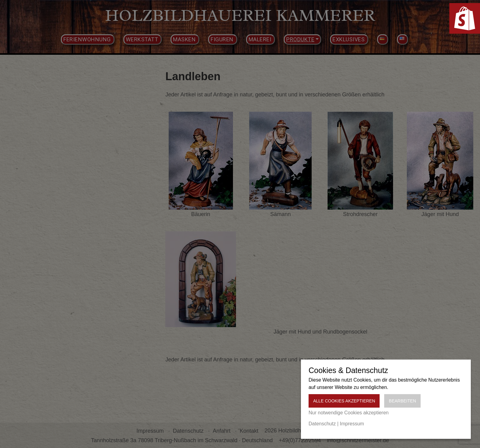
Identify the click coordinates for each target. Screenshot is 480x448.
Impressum (352, 424)
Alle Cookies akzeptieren (344, 401)
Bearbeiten (402, 401)
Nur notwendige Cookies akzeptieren (349, 413)
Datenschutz (322, 424)
